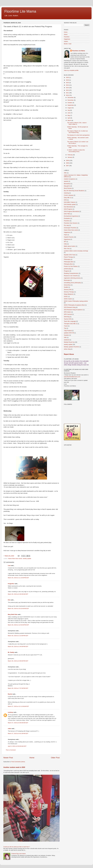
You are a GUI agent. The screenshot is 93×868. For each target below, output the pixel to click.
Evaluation (67, 218)
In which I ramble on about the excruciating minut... (76, 151)
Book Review (68, 188)
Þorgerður (11, 584)
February (70, 155)
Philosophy (67, 259)
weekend (67, 340)
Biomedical (67, 184)
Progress (67, 271)
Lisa (9, 566)
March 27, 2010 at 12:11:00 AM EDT (18, 706)
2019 (68, 80)
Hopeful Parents (69, 237)
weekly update (27, 559)
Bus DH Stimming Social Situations (74, 191)
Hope (65, 235)
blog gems (67, 186)
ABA (65, 173)
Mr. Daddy (11, 652)
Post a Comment (11, 750)
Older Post (55, 758)
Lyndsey (10, 712)
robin (9, 729)
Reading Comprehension (71, 273)
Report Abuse (69, 354)
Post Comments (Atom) (18, 762)
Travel (66, 326)
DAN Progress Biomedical (71, 211)
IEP (65, 242)
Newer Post (8, 758)
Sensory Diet (68, 290)
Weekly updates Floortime (71, 347)
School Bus (67, 285)
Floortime (67, 37)
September (71, 105)
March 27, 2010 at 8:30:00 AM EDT (18, 723)
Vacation (66, 335)
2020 (68, 77)
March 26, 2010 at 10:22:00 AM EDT (18, 609)
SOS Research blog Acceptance (73, 310)
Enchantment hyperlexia (71, 216)
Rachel (10, 694)
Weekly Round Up (69, 342)
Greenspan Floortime (70, 228)
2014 (68, 85)
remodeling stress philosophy (72, 283)
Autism (66, 41)
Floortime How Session (71, 223)
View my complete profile (71, 70)
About (66, 34)
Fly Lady (66, 225)
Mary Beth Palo (13, 614)
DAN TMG (67, 214)
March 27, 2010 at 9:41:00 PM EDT (18, 733)
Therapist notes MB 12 (71, 324)
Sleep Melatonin (69, 294)
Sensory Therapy (69, 292)
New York (67, 249)
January (70, 157)
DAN (65, 200)
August (70, 108)
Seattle (66, 287)
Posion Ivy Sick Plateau (71, 266)
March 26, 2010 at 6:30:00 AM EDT (18, 594)
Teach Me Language (70, 321)
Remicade (67, 280)
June (69, 113)
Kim (9, 600)
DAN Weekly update (70, 204)
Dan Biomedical (69, 207)
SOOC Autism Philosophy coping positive (76, 301)
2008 (68, 163)
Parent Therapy (68, 257)
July (69, 110)
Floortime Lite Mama (20, 11)
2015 (68, 83)
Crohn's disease (69, 195)
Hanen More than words (15, 559)
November (71, 100)
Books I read (68, 44)
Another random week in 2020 (14, 767)
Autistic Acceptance (70, 179)
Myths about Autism (70, 246)
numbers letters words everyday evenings (76, 251)
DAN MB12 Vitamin (70, 202)
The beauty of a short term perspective (78, 135)
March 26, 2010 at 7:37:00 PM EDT (18, 688)
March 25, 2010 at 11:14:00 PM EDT (18, 578)
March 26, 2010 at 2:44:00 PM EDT (18, 646)
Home (32, 758)
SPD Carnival (68, 314)
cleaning (66, 193)
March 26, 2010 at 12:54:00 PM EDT (18, 625)
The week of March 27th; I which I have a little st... (77, 123)
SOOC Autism (68, 299)
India (65, 244)
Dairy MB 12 (68, 198)
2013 (68, 88)
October (70, 103)
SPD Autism (67, 312)
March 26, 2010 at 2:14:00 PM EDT (18, 636)
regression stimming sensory (72, 278)
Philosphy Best (68, 264)
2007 (68, 166)
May (69, 115)
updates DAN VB (69, 333)
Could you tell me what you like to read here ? (17, 847)
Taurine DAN (68, 319)
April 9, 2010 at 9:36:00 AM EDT (17, 746)
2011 (68, 93)
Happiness (67, 39)
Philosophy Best (69, 262)
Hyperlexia (67, 239)
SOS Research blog (70, 307)
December (71, 98)
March (70, 120)
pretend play (68, 269)
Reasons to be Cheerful (71, 276)
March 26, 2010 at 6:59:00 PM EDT (18, 661)
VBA (65, 337)
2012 (68, 90)
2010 (68, 95)
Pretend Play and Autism (19, 854)
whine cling (67, 349)
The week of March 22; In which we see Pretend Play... (77, 132)
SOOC (66, 296)
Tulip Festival (68, 331)
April (69, 118)
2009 (68, 160)
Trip (65, 328)
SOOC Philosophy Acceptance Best (74, 305)
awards (66, 181)
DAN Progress (68, 209)
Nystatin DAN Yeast (70, 255)
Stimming (67, 317)
